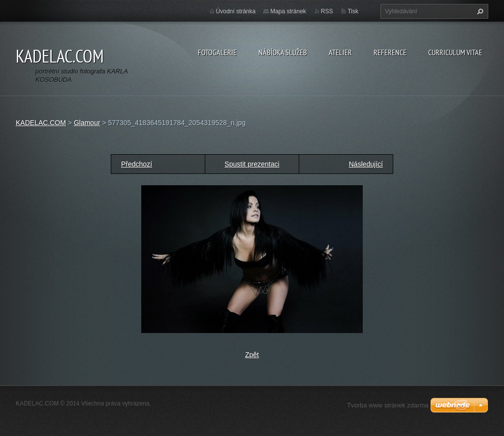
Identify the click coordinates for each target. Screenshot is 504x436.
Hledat (479, 11)
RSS (327, 11)
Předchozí (137, 164)
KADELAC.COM (41, 123)
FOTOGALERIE (217, 52)
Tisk (353, 11)
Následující (366, 164)
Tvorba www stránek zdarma (388, 405)
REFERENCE (390, 52)
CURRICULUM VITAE (455, 52)
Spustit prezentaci (252, 164)
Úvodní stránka (236, 11)
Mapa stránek (288, 11)
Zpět (252, 355)
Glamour (87, 123)
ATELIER (340, 52)
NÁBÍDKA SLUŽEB (283, 52)
